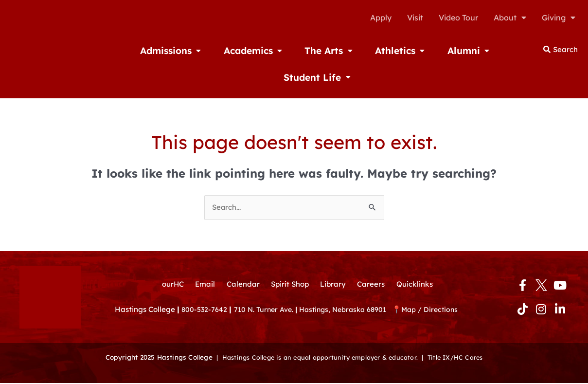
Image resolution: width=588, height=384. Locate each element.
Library (335, 285)
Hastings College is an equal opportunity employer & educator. (318, 358)
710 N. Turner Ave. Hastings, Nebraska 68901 (320, 312)
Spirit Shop (289, 285)
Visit (415, 18)
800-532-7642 (205, 312)
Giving (559, 18)
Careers (374, 285)
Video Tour (458, 18)
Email (201, 285)
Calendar (240, 285)
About (510, 18)
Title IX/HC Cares (461, 358)
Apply (381, 18)
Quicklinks (420, 285)
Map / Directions (443, 312)
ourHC (167, 285)
